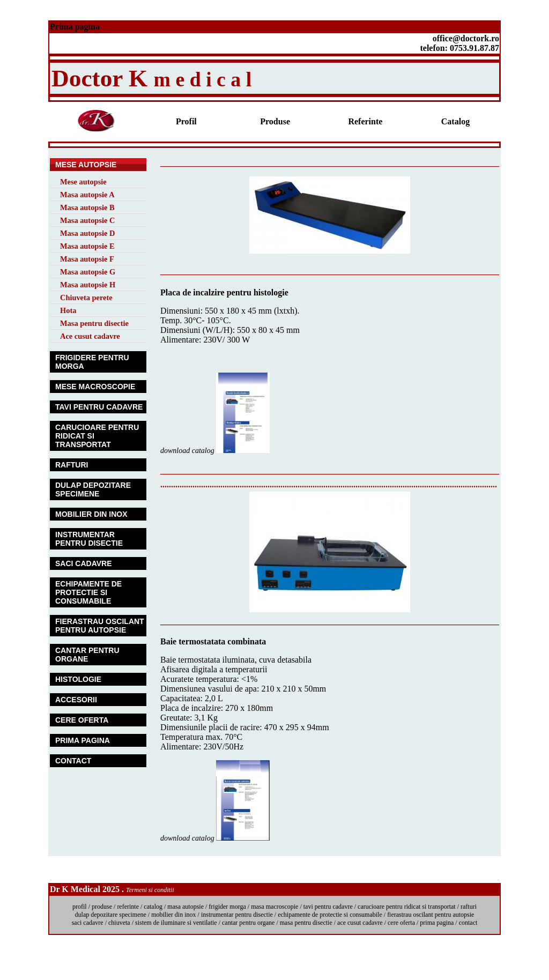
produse (102, 907)
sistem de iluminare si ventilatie (176, 923)
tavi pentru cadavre (328, 907)
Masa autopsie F (87, 259)
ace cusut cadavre (360, 923)
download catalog (188, 451)
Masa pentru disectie (94, 323)
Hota (68, 310)
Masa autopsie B (87, 207)
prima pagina (437, 923)
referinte (128, 907)
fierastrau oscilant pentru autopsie (431, 915)
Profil (186, 121)
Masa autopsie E (87, 246)
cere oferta (401, 923)
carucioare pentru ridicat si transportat (407, 907)
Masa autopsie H (88, 285)
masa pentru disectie (306, 923)
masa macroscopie (274, 907)
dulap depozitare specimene (111, 915)
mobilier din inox (173, 915)
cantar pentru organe (248, 923)
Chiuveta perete (86, 298)
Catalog (455, 121)
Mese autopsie (83, 182)
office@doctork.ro (466, 38)
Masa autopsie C (87, 220)
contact (468, 923)
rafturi (469, 907)
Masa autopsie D (87, 233)
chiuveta (119, 923)
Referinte (365, 121)
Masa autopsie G (88, 272)
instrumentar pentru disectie (237, 915)
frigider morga (227, 907)
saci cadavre (88, 923)
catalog (153, 907)
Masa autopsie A (87, 195)
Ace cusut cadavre (90, 336)
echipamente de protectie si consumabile (330, 915)
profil (80, 907)
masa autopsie (186, 907)
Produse (275, 121)
